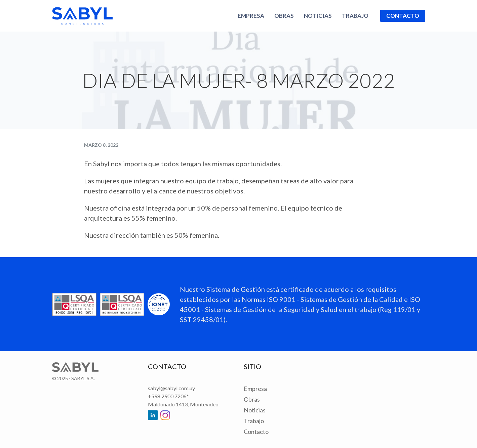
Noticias (318, 16)
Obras (284, 16)
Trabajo (355, 16)
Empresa (251, 16)
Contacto (403, 16)
